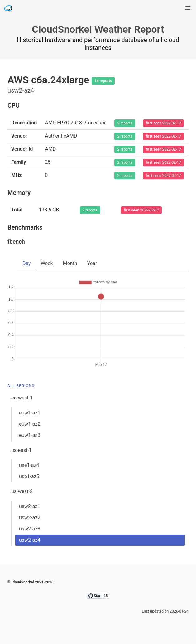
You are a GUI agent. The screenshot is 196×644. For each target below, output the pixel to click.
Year (92, 263)
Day (27, 263)
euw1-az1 (30, 413)
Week (47, 263)
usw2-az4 (30, 540)
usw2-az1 (30, 506)
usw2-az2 (30, 518)
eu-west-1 (22, 398)
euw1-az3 (30, 435)
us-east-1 (22, 450)
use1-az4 (29, 465)
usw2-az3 (30, 529)
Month (70, 263)
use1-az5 (29, 476)
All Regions (21, 386)
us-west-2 (22, 491)
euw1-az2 (30, 424)
